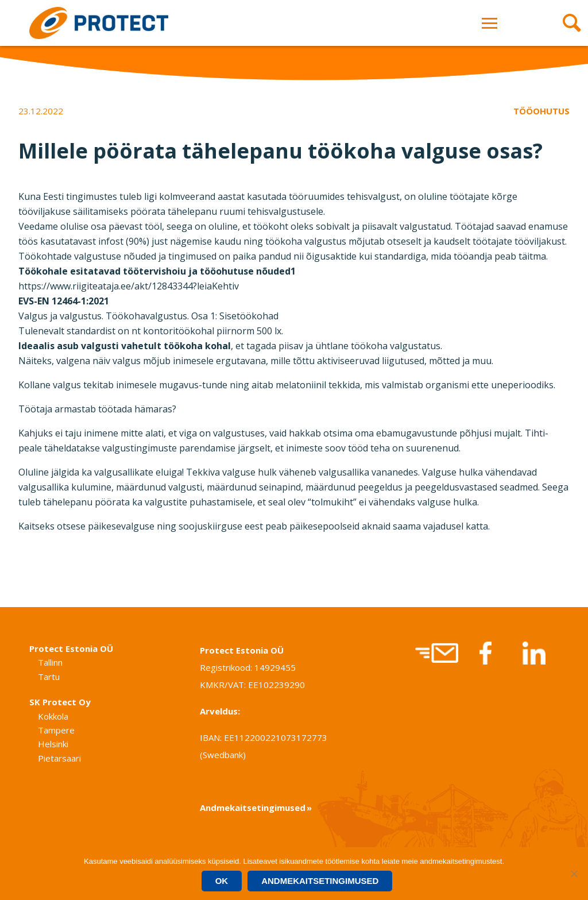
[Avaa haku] (568, 23)
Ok (222, 881)
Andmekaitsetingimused (253, 808)
